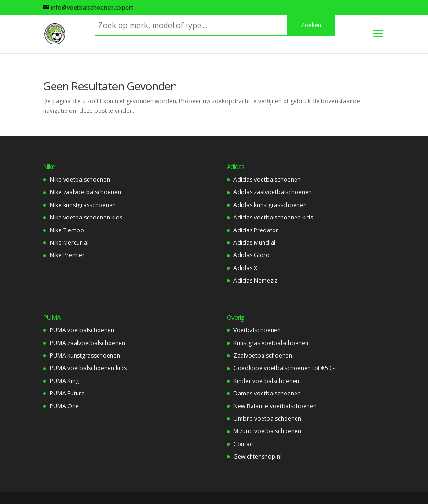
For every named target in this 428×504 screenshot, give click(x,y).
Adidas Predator (256, 230)
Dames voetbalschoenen (267, 393)
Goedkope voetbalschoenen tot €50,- (284, 368)
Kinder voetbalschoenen (266, 381)
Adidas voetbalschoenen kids (273, 217)
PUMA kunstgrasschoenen (85, 356)
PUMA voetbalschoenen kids (88, 368)
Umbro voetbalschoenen (267, 419)
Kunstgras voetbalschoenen (271, 343)
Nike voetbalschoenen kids (86, 217)
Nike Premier (67, 255)
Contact (244, 444)
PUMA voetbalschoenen (82, 330)
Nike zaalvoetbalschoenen (85, 192)
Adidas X (245, 268)
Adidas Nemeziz (255, 280)
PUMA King (64, 381)
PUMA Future (67, 393)
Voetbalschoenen (257, 330)
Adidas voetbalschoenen (267, 180)
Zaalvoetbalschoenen (263, 356)
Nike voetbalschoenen (80, 180)
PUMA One (64, 406)
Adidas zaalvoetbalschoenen (273, 192)
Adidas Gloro (252, 255)
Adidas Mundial (254, 243)
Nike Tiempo (67, 230)
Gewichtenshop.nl (258, 456)
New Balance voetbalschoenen (275, 406)
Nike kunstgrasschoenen (83, 205)
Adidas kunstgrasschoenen (270, 205)
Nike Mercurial (69, 243)
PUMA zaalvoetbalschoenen (88, 343)
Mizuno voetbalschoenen (267, 431)
